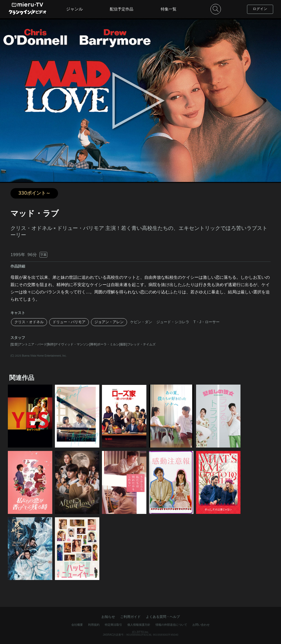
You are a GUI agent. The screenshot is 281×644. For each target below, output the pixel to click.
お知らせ (108, 617)
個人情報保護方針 (139, 625)
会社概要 (77, 625)
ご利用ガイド (130, 617)
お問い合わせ (201, 625)
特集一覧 (169, 9)
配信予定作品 (122, 9)
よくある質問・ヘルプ (163, 617)
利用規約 (94, 625)
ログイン (260, 9)
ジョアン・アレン (109, 322)
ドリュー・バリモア (69, 322)
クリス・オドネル (29, 322)
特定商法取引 (113, 625)
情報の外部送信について (171, 625)
